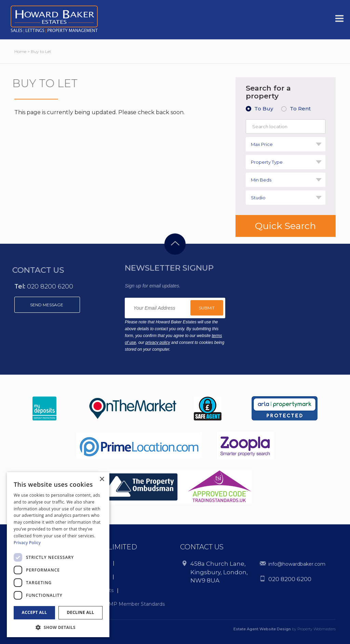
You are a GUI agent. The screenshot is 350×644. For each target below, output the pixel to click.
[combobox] (286, 144)
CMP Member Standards (135, 604)
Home (20, 51)
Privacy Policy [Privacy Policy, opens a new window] (27, 543)
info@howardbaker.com (297, 564)
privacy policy (158, 343)
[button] (58, 627)
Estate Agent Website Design (262, 629)
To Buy (264, 109)
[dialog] (58, 555)
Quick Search (286, 226)
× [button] (102, 479)
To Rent (300, 109)
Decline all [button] (81, 612)
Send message (47, 305)
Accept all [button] (35, 612)
